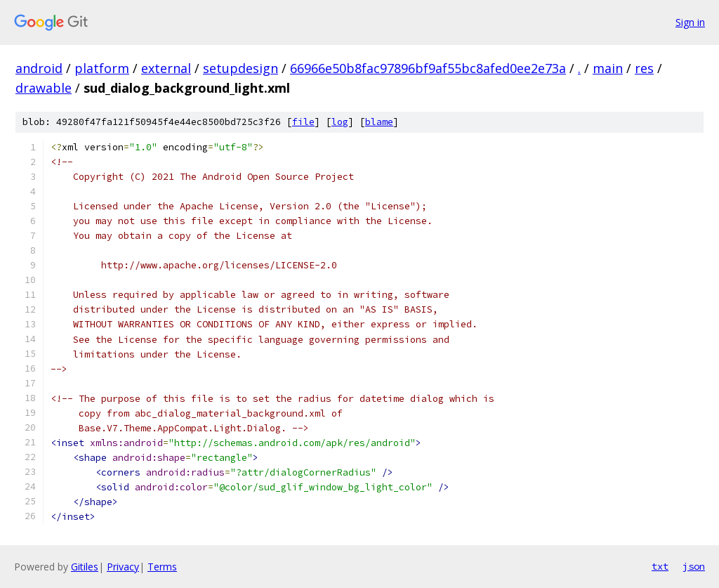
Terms (162, 567)
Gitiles (85, 567)
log (340, 122)
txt (660, 566)
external (166, 68)
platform (102, 68)
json (694, 566)
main (608, 68)
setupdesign (240, 68)
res (644, 68)
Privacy (123, 567)
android (39, 68)
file (303, 122)
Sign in (690, 22)
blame (379, 122)
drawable (44, 88)
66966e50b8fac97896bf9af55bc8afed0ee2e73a (428, 68)
